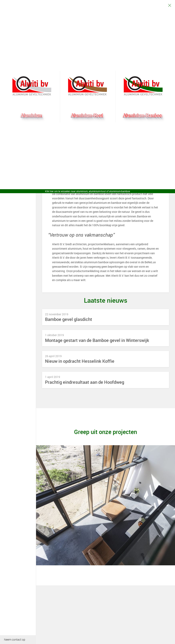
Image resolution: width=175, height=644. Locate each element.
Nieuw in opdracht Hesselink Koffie (80, 361)
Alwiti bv (32, 86)
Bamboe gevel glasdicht (69, 319)
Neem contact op (15, 639)
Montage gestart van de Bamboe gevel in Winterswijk (97, 340)
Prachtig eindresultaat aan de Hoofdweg (85, 382)
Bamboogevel (143, 86)
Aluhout (87, 86)
